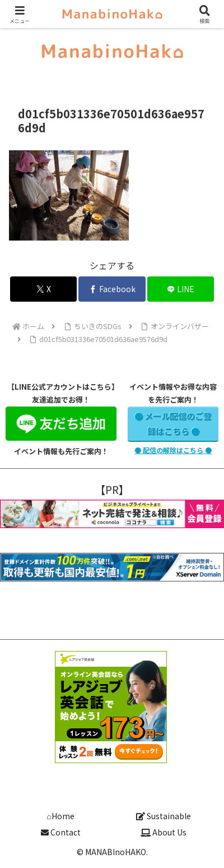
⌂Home (60, 816)
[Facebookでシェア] (112, 289)
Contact (61, 832)
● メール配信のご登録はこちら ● (173, 423)
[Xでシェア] (44, 289)
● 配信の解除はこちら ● (173, 450)
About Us (164, 832)
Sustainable (164, 816)
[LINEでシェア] (181, 289)
